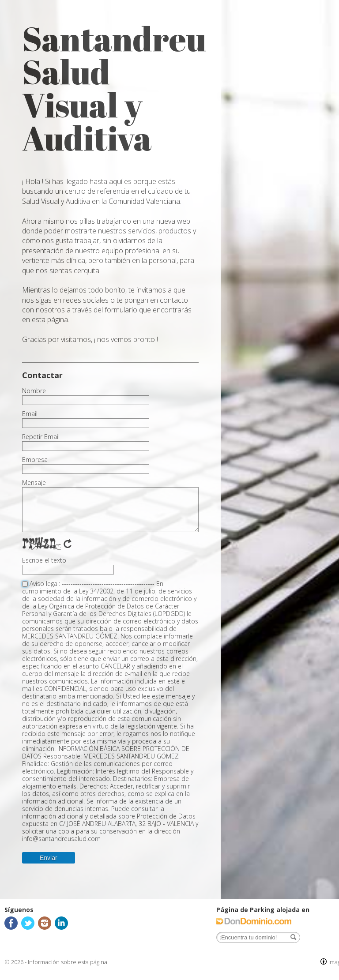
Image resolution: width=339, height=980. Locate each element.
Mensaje (34, 483)
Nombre (34, 391)
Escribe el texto (44, 560)
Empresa (35, 460)
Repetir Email (41, 437)
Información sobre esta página (68, 962)
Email (30, 414)
